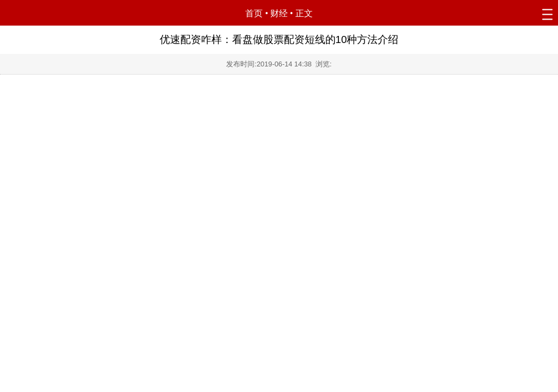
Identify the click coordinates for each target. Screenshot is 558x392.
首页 (254, 13)
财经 (279, 13)
